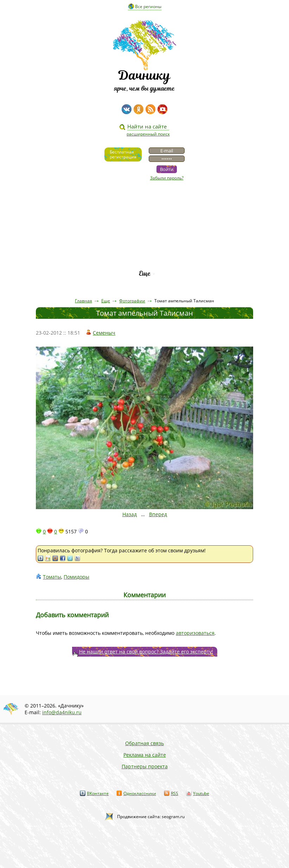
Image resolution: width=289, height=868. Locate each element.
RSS (175, 793)
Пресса (144, 226)
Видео (144, 202)
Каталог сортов (145, 249)
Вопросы (145, 238)
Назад (130, 514)
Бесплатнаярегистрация (123, 154)
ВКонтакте (98, 793)
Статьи (145, 214)
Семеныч (104, 333)
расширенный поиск (148, 134)
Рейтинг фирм (144, 261)
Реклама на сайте (145, 755)
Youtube (201, 793)
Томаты (52, 577)
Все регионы (148, 6)
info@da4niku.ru (62, 712)
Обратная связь (144, 743)
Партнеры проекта (145, 766)
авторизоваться (195, 633)
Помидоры (76, 577)
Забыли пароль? (167, 178)
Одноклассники (140, 793)
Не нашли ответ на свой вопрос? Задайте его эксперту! (146, 652)
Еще (145, 273)
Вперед (158, 514)
